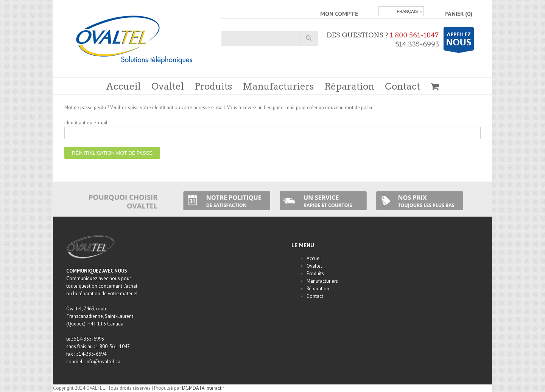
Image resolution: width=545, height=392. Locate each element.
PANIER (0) (458, 14)
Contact (403, 86)
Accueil (123, 86)
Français (407, 11)
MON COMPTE (339, 14)
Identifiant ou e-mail (86, 123)
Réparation (349, 86)
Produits (213, 86)
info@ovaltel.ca (103, 362)
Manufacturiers (278, 86)
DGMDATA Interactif (203, 388)
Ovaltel (168, 86)
